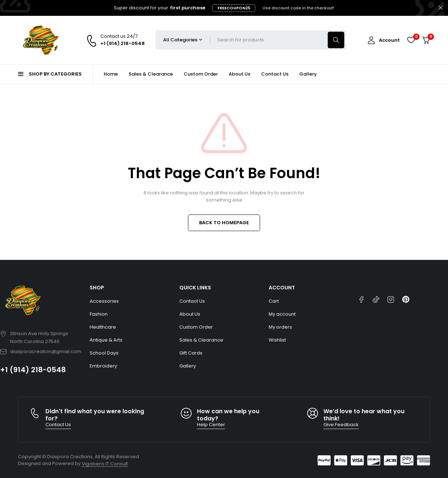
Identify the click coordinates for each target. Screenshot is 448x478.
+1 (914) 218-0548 (33, 370)
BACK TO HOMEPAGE (224, 223)
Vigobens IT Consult (105, 464)
